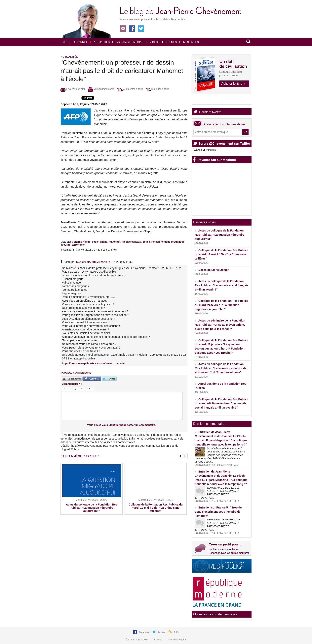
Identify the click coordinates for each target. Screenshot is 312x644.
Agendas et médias (128, 42)
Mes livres (189, 42)
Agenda (205, 101)
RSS (176, 632)
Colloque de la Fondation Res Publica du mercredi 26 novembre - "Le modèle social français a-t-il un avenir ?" (221, 403)
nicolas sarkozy (131, 242)
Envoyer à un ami (73, 89)
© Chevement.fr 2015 (137, 640)
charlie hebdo (82, 242)
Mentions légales (176, 640)
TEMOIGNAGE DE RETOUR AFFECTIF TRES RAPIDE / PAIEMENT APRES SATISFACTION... (217, 493)
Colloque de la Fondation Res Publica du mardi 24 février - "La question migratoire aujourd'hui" (221, 305)
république (178, 242)
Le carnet (78, 42)
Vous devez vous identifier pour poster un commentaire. (122, 425)
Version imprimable (101, 89)
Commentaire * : (72, 384)
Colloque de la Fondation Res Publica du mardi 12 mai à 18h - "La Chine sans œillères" (156, 508)
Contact (157, 640)
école (95, 242)
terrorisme (78, 245)
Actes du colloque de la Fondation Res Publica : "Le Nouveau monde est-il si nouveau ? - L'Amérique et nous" (221, 368)
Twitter (162, 632)
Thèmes (170, 42)
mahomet (115, 242)
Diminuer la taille (158, 89)
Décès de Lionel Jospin (214, 270)
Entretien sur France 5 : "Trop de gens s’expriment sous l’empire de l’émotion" (218, 512)
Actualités (100, 42)
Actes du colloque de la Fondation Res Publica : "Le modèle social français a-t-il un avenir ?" (222, 285)
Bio (64, 42)
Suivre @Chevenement (205, 150)
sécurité (65, 245)
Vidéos (153, 42)
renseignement (161, 242)
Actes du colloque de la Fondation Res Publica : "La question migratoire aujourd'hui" (91, 508)
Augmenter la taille (130, 89)
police (146, 242)
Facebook (144, 632)
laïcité (104, 242)
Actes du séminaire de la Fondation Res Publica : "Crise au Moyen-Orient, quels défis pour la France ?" (220, 325)
